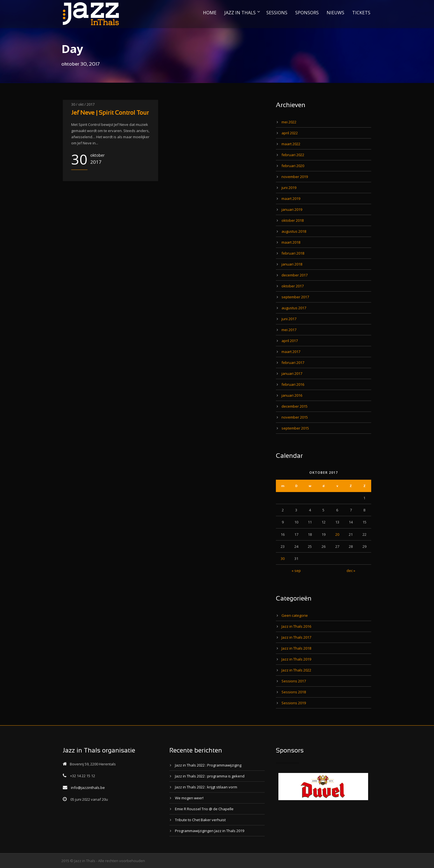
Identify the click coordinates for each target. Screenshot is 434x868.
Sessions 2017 (294, 681)
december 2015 (295, 406)
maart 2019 (291, 198)
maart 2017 (291, 352)
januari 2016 (292, 395)
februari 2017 (293, 363)
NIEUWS (335, 13)
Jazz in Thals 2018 (296, 648)
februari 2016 (293, 384)
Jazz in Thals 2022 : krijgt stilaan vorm (206, 787)
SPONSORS (307, 13)
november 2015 (295, 417)
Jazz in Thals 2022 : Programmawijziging (208, 765)
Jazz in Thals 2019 (296, 659)
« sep (296, 571)
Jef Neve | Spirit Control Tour (110, 113)
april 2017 (290, 341)
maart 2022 (291, 144)
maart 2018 (291, 242)
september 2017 (295, 297)
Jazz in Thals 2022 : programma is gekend (210, 776)
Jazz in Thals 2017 (296, 637)
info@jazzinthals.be (88, 788)
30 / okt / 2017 (83, 104)
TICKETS (361, 13)
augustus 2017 (294, 308)
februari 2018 (293, 253)
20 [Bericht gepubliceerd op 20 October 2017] (337, 534)
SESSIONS (277, 13)
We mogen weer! (189, 798)
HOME (210, 13)
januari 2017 (292, 373)
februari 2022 (293, 155)
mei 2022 (289, 122)
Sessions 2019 (294, 703)
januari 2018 (292, 264)
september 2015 (295, 428)
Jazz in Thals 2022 (296, 670)
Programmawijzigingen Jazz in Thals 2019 (210, 831)
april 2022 (290, 133)
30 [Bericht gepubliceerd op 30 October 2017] (283, 558)
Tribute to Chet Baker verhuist (200, 820)
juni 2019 (289, 188)
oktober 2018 (293, 220)
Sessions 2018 (294, 692)
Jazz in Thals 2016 (296, 626)
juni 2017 (289, 319)
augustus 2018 (294, 231)
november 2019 (295, 177)
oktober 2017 (293, 286)
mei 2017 (289, 330)
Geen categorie (295, 615)
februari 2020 (293, 166)
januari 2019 (292, 209)
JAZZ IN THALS (240, 13)
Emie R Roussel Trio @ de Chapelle (204, 809)
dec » (351, 571)
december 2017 (295, 275)
